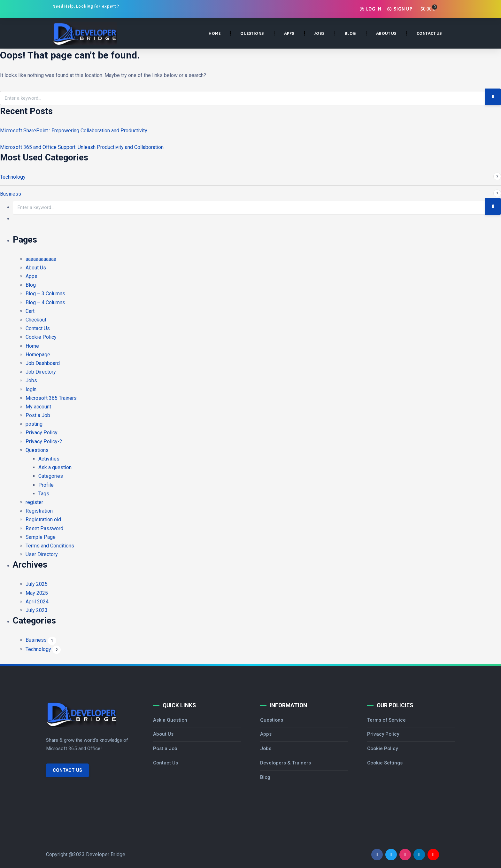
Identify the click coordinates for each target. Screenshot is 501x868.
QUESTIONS (252, 33)
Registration (39, 511)
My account (38, 407)
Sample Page (41, 537)
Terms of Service (386, 720)
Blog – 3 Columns (45, 294)
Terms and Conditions (50, 546)
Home (32, 346)
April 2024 (37, 602)
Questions (37, 450)
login (31, 389)
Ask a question (55, 467)
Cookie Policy (41, 337)
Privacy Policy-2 (44, 442)
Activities (49, 459)
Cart (30, 311)
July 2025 (37, 584)
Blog (31, 285)
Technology (13, 177)
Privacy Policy (42, 433)
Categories (51, 476)
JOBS (320, 33)
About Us (36, 268)
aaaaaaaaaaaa (41, 259)
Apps (31, 276)
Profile (46, 485)
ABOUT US (386, 33)
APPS (289, 33)
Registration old (43, 519)
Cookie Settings (385, 763)
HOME (215, 33)
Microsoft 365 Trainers (51, 398)
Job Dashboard (43, 363)
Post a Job (38, 415)
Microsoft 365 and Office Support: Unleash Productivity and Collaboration (82, 147)
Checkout (36, 320)
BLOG (351, 33)
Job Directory (41, 372)
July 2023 (37, 610)
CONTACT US (429, 33)
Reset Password (44, 528)
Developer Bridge (106, 854)
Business (11, 194)
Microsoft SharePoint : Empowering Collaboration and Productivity (74, 131)
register (34, 502)
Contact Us (38, 328)
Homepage (38, 355)
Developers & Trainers (285, 763)
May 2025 (37, 593)
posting (34, 424)
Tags (44, 494)
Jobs (31, 380)
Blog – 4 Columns (45, 302)
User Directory (42, 554)
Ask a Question (170, 720)
